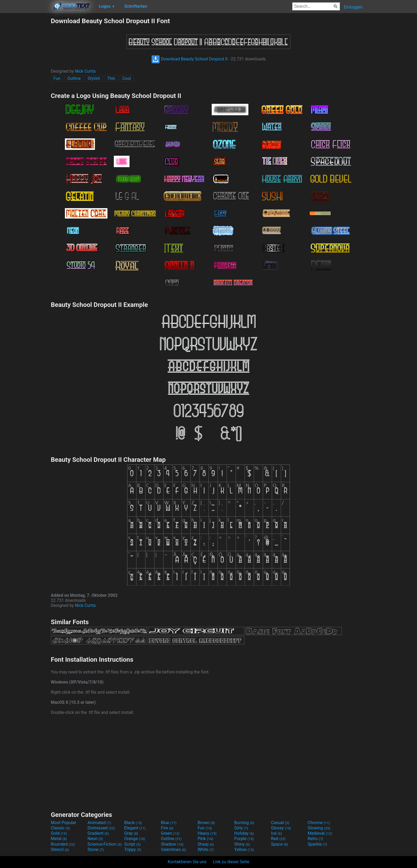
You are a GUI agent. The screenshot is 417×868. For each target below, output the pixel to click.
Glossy (281, 828)
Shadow (172, 844)
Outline (74, 78)
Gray (131, 833)
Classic (60, 828)
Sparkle (317, 844)
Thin (111, 78)
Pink (205, 839)
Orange (135, 839)
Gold (59, 833)
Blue (169, 823)
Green (170, 833)
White (206, 850)
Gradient (98, 833)
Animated (99, 823)
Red (278, 839)
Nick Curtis (85, 71)
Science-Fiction (105, 844)
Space (280, 844)
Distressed (101, 828)
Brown (206, 823)
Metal (59, 839)
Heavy (207, 833)
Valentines (174, 850)
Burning (244, 823)
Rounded (63, 844)
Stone (96, 850)
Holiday (244, 833)
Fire (167, 828)
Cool (127, 78)
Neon (95, 839)
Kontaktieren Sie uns (187, 862)
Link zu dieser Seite (231, 862)
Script (132, 844)
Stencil (60, 850)
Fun (57, 78)
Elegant (135, 828)
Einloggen (353, 7)
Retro (315, 839)
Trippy (133, 850)
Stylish (94, 78)
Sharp (206, 844)
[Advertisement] (25, 97)
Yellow (244, 850)
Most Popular (64, 823)
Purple (244, 839)
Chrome (319, 823)
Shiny (242, 844)
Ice (276, 833)
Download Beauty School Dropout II (189, 59)
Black (133, 823)
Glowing (319, 828)
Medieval (320, 833)
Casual (280, 823)
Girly (241, 828)
